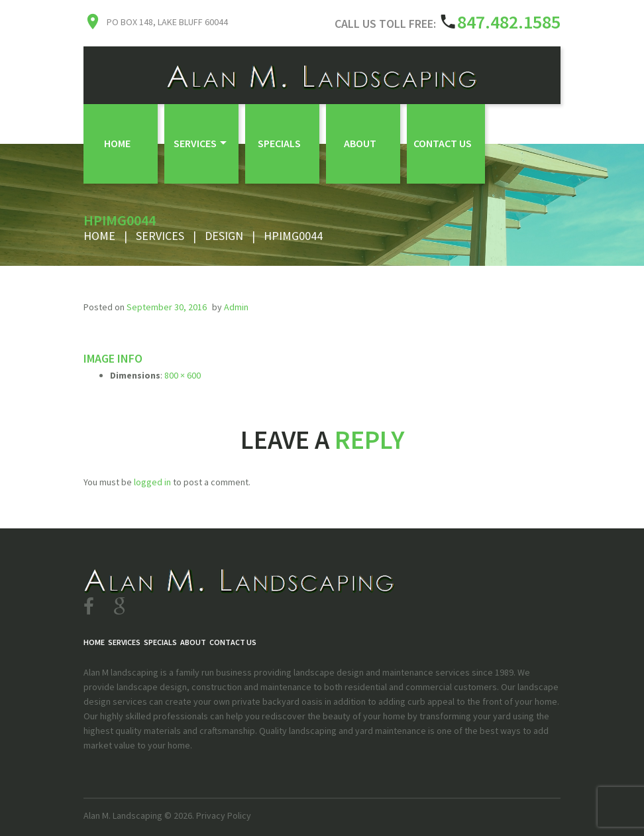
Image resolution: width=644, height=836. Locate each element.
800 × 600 (183, 375)
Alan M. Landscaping (123, 815)
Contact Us (443, 143)
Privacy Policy (224, 815)
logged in (152, 482)
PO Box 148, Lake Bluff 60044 (167, 22)
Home (117, 143)
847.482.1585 (509, 22)
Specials (279, 143)
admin (236, 307)
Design (224, 236)
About (360, 143)
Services (195, 143)
